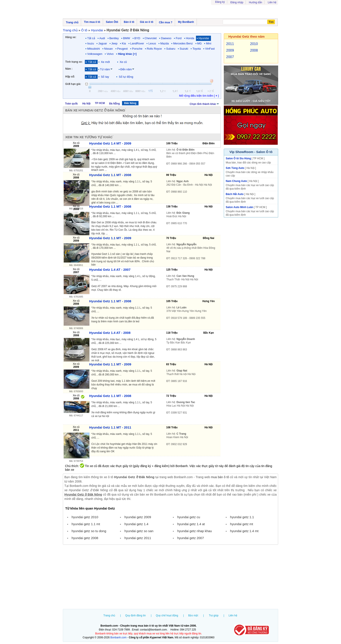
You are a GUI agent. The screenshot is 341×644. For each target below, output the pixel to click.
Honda (190, 38)
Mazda (165, 43)
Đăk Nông (130, 103)
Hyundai (204, 38)
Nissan (109, 49)
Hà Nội (86, 104)
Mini (209, 43)
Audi (102, 38)
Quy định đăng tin (135, 615)
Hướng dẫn (256, 2)
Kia (124, 43)
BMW (127, 38)
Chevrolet (151, 38)
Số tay (105, 77)
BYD (137, 38)
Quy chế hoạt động (167, 615)
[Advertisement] (170, 577)
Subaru (171, 49)
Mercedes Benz (183, 43)
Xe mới (105, 62)
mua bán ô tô (220, 477)
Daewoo (166, 38)
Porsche (137, 49)
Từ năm (105, 69)
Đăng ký (220, 2)
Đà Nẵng (115, 104)
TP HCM (100, 103)
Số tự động (126, 77)
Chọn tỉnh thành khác (205, 104)
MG (200, 43)
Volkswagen (95, 54)
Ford (179, 38)
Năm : (69, 69)
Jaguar (103, 43)
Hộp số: (70, 77)
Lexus (152, 43)
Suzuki (184, 49)
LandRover (137, 43)
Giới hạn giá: (73, 84)
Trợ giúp (214, 615)
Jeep (114, 43)
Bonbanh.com (119, 637)
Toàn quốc (71, 104)
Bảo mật (193, 615)
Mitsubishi (94, 49)
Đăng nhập (237, 2)
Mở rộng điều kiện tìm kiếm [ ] (199, 96)
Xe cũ (123, 62)
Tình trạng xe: (74, 62)
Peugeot (122, 49)
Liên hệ (272, 2)
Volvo (110, 54)
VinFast (210, 49)
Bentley (114, 38)
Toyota (197, 49)
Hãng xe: (71, 37)
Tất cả (91, 38)
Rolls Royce (154, 49)
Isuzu (91, 43)
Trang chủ (109, 615)
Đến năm (126, 69)
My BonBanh (186, 22)
